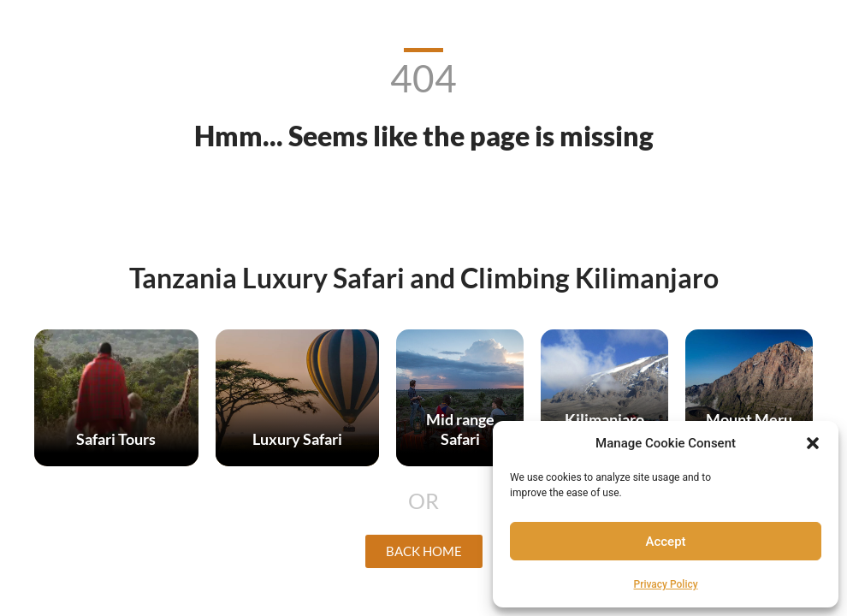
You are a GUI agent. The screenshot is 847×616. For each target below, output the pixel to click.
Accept (666, 542)
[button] (813, 443)
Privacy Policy (666, 584)
